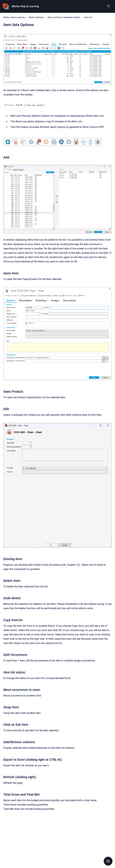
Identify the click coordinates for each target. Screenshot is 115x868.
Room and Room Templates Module (64, 17)
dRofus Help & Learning (25, 6)
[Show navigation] (108, 861)
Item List (88, 17)
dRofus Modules (36, 17)
